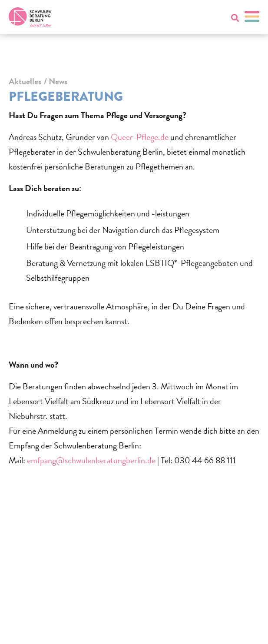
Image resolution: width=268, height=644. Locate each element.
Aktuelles (25, 81)
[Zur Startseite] (30, 17)
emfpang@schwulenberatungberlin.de (91, 460)
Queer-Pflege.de (140, 137)
